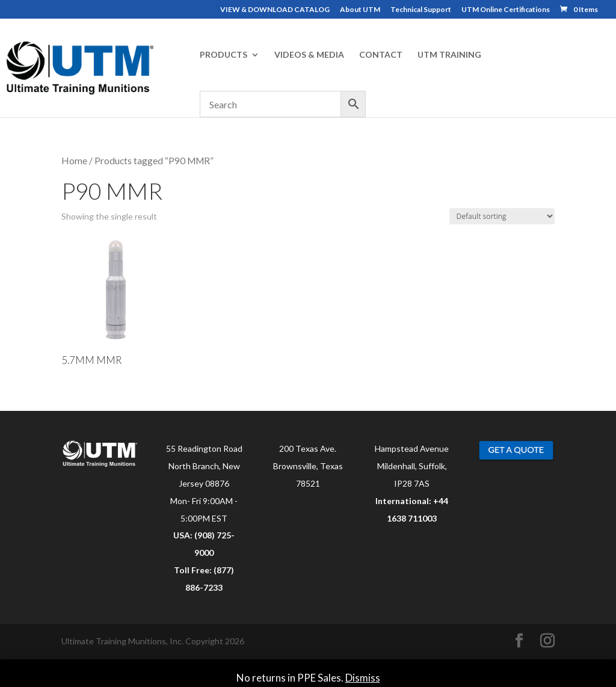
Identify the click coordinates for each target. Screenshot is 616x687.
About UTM (360, 10)
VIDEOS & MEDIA (309, 55)
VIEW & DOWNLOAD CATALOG (275, 10)
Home (74, 161)
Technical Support (421, 10)
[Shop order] (502, 216)
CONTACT (381, 55)
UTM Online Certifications (506, 10)
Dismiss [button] (363, 678)
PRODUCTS (223, 55)
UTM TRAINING (449, 55)
